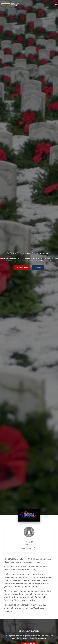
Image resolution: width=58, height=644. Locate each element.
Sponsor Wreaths (22, 268)
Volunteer (38, 268)
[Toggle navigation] (56, 5)
